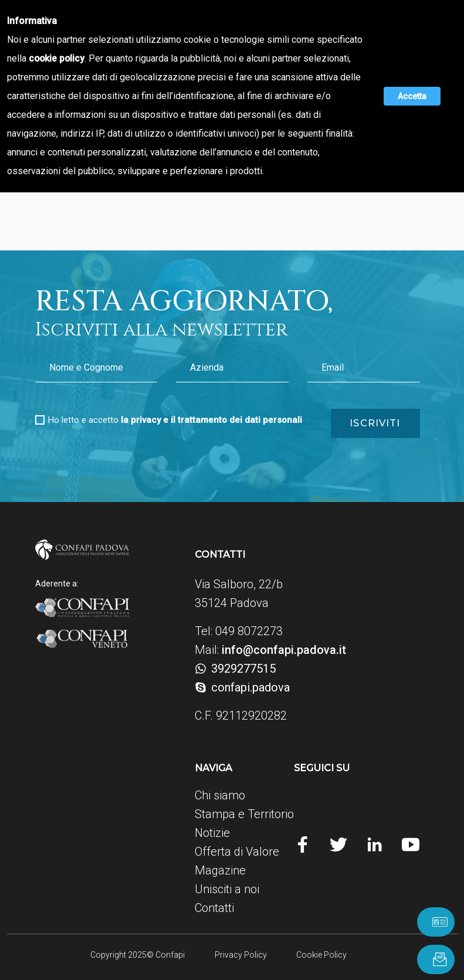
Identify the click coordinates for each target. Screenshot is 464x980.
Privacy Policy (240, 955)
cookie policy (57, 58)
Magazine (220, 870)
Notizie (212, 833)
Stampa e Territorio (244, 814)
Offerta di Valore (237, 852)
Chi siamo (220, 795)
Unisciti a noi (227, 889)
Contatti (214, 908)
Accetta (412, 96)
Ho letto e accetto (175, 420)
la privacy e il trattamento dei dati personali (211, 420)
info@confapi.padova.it (284, 650)
